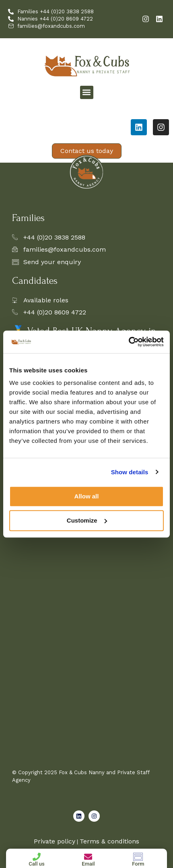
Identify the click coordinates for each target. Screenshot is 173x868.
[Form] (138, 857)
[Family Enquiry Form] (86, 601)
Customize (87, 520)
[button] (87, 92)
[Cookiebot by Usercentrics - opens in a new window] (129, 342)
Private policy (55, 841)
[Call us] (37, 857)
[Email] (88, 857)
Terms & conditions (109, 841)
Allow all (87, 496)
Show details (130, 472)
